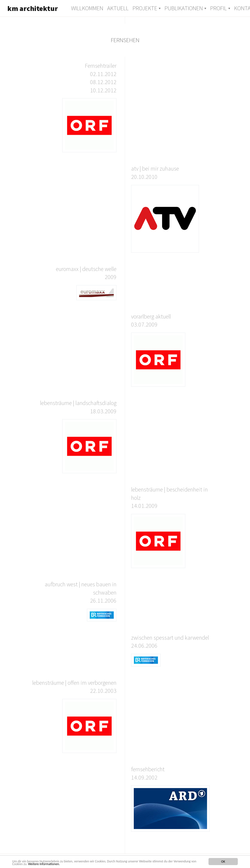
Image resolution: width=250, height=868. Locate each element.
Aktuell (118, 8)
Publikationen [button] (184, 8)
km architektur (33, 8)
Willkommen (87, 8)
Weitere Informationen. (44, 864)
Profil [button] (219, 8)
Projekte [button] (145, 8)
